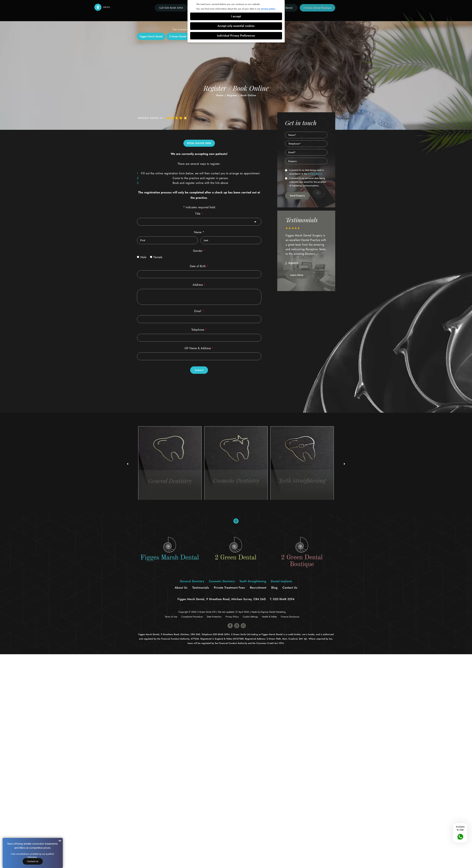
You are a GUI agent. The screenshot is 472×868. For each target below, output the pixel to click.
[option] (306, 248)
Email (199, 311)
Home (220, 95)
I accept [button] (236, 16)
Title (199, 214)
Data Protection (214, 617)
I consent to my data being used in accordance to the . (304, 172)
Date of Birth (199, 266)
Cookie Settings (250, 617)
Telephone (199, 330)
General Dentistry (192, 581)
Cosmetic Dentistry (222, 581)
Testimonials (201, 588)
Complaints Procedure (192, 617)
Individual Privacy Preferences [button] (236, 36)
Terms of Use (171, 617)
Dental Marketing (277, 612)
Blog (274, 588)
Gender (199, 251)
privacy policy (268, 9)
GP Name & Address (199, 348)
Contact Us (33, 861)
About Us (181, 588)
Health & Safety (269, 617)
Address (199, 285)
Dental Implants (281, 581)
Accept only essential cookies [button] (236, 26)
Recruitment (258, 588)
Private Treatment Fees (229, 588)
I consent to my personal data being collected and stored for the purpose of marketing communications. (305, 182)
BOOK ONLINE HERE (199, 143)
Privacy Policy (315, 174)
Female (156, 257)
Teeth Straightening (253, 581)
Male (142, 257)
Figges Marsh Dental (151, 36)
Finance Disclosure (290, 617)
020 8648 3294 (284, 599)
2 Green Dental (178, 36)
